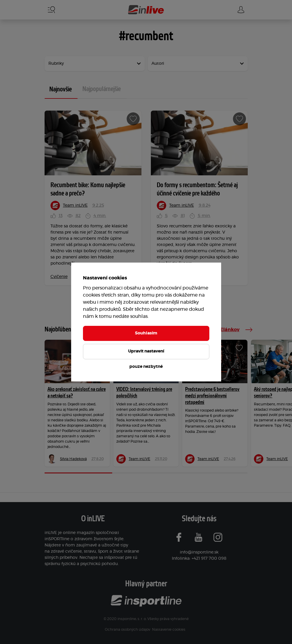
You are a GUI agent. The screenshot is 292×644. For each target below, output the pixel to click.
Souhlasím (146, 333)
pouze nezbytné (146, 367)
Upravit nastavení (146, 351)
